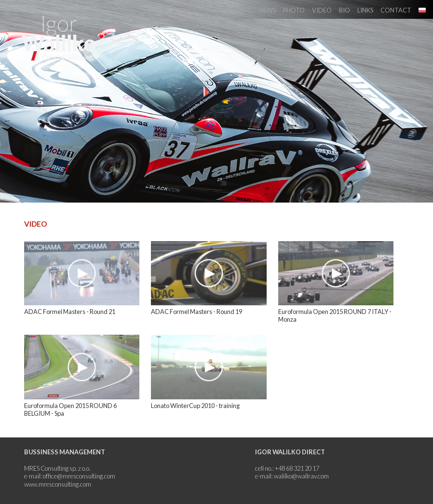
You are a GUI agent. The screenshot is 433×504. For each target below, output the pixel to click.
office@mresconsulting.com (79, 476)
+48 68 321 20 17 (297, 468)
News (267, 10)
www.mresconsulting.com (58, 484)
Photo (294, 10)
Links (365, 10)
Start (242, 10)
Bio (345, 10)
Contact (396, 10)
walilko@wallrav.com (301, 476)
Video (322, 10)
